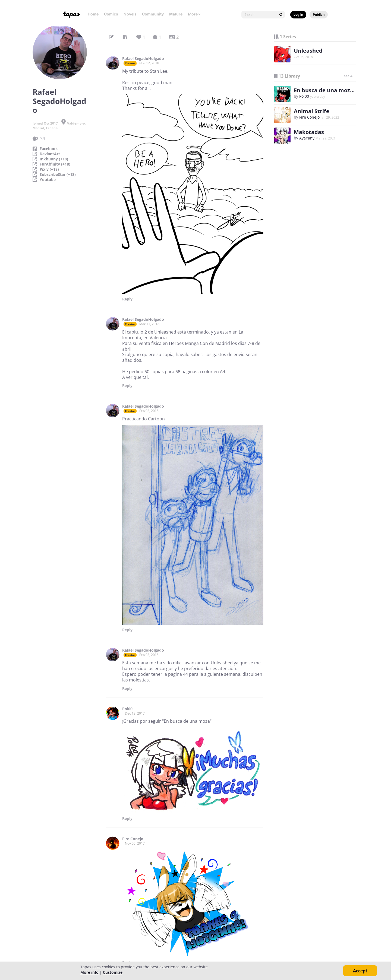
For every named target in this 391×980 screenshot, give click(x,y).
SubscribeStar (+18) (58, 175)
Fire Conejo (133, 839)
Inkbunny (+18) (54, 159)
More (194, 14)
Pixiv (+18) (49, 169)
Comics (111, 14)
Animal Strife (312, 111)
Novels (130, 14)
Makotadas (309, 132)
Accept (360, 971)
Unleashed (308, 51)
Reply (127, 299)
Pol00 (127, 709)
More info (89, 972)
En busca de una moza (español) (337, 90)
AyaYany (307, 138)
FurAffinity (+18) (55, 164)
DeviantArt (50, 154)
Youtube (48, 180)
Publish (319, 15)
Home (93, 14)
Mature (176, 14)
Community (153, 14)
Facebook (49, 149)
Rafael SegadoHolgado (143, 59)
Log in (298, 15)
